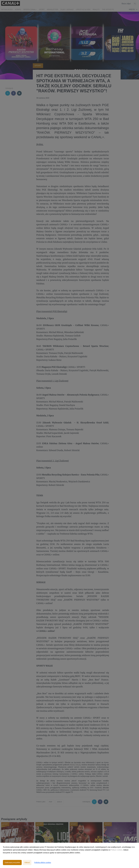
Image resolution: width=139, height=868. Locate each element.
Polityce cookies (117, 850)
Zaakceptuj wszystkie (12, 863)
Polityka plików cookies (43, 863)
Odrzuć (27, 863)
